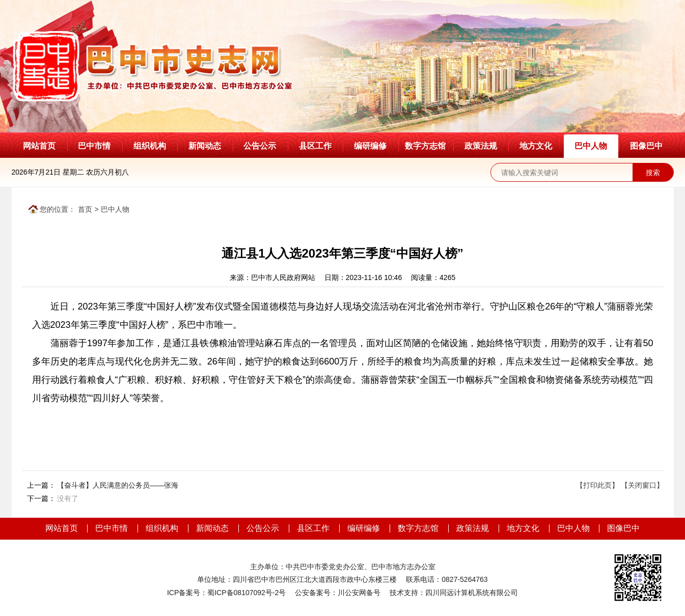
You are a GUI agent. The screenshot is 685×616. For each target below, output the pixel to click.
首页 (85, 209)
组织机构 (150, 146)
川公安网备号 (359, 593)
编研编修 (370, 146)
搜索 (653, 173)
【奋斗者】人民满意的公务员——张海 (118, 485)
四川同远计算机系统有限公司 (472, 593)
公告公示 (260, 146)
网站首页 (39, 146)
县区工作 (315, 146)
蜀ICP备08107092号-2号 (246, 593)
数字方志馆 (425, 146)
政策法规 (481, 146)
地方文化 (536, 146)
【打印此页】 (597, 485)
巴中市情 (94, 146)
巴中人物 (591, 146)
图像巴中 (646, 146)
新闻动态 (205, 146)
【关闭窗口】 (642, 485)
